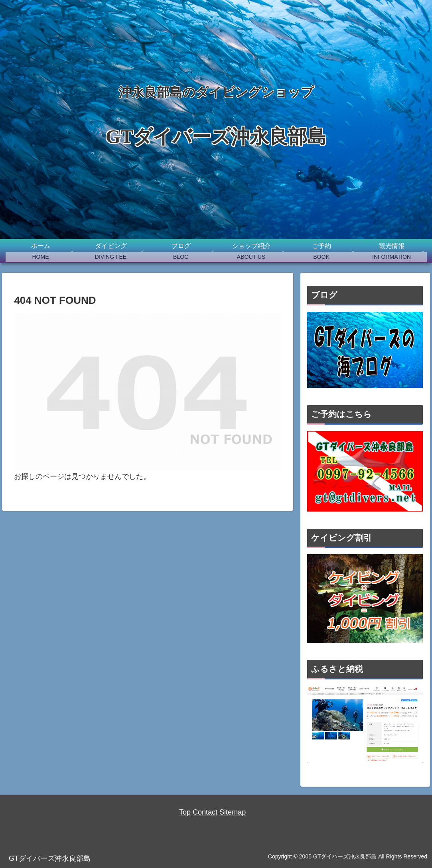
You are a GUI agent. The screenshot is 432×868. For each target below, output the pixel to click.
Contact (205, 812)
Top (185, 812)
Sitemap (233, 812)
